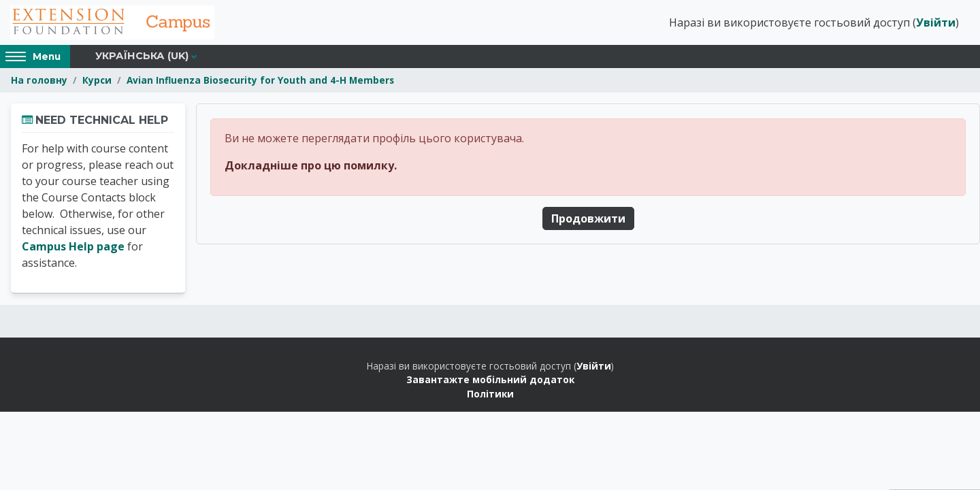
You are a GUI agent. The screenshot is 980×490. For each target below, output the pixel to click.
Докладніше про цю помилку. (311, 165)
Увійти (936, 22)
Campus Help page (73, 246)
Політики (490, 394)
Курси (97, 80)
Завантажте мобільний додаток (490, 379)
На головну (39, 80)
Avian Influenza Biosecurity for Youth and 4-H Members (260, 80)
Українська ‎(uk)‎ (142, 56)
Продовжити (588, 218)
